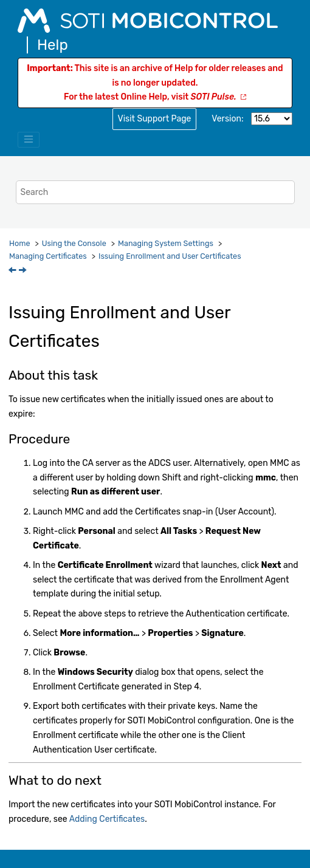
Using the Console (74, 243)
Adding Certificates (107, 819)
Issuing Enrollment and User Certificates (170, 256)
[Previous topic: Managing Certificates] (13, 271)
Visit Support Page (155, 119)
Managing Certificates (48, 256)
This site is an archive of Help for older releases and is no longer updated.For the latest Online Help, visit (155, 83)
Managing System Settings (166, 243)
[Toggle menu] (29, 140)
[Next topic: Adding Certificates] (24, 271)
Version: (227, 119)
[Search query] (155, 192)
